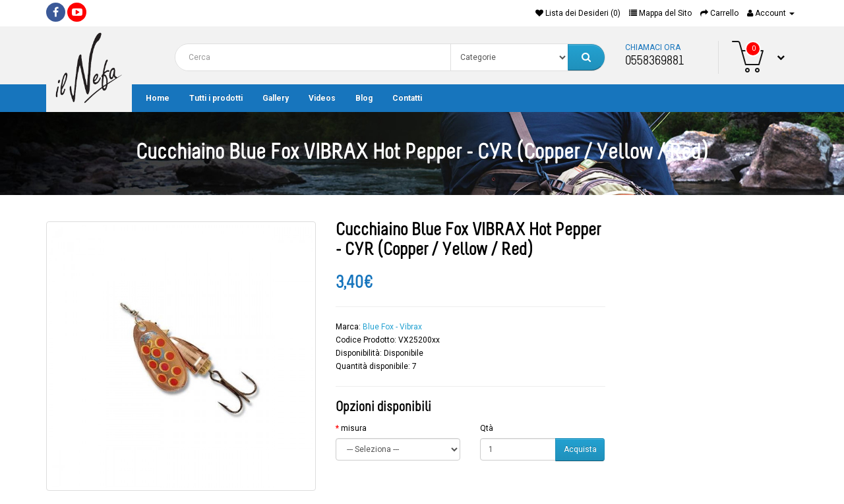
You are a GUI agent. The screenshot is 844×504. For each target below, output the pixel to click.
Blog (364, 98)
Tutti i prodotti (216, 98)
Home (158, 98)
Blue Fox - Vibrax (392, 327)
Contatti (407, 98)
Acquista (580, 449)
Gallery (276, 98)
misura (354, 428)
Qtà (487, 428)
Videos (322, 98)
